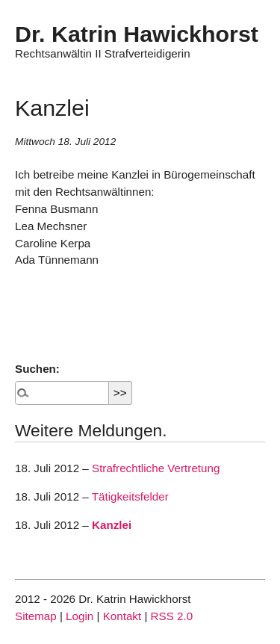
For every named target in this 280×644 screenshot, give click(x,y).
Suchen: (37, 369)
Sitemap (36, 616)
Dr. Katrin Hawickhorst (137, 34)
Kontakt (122, 616)
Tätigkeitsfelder (130, 496)
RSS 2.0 (172, 616)
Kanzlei (112, 525)
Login (80, 616)
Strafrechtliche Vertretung (156, 468)
